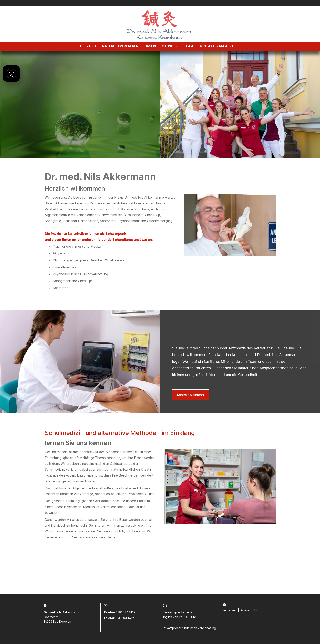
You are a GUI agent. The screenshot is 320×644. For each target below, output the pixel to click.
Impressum (230, 610)
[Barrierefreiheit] (11, 74)
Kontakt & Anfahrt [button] (191, 395)
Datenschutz (248, 610)
